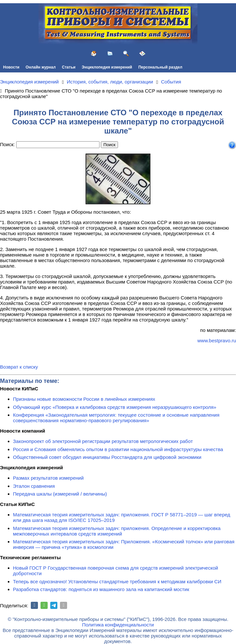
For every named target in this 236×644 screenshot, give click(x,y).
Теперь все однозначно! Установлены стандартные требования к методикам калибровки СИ (117, 581)
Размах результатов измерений (48, 478)
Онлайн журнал (41, 67)
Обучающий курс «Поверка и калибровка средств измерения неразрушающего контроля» (115, 407)
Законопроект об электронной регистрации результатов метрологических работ (103, 441)
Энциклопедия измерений (107, 67)
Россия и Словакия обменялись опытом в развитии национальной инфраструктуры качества (118, 449)
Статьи (69, 67)
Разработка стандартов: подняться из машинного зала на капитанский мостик (101, 589)
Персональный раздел (160, 67)
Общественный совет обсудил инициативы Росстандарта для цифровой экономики (107, 457)
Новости (11, 67)
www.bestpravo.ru (217, 341)
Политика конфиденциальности (118, 625)
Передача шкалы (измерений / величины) (60, 494)
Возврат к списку (19, 367)
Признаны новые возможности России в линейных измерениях (84, 399)
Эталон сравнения (34, 486)
